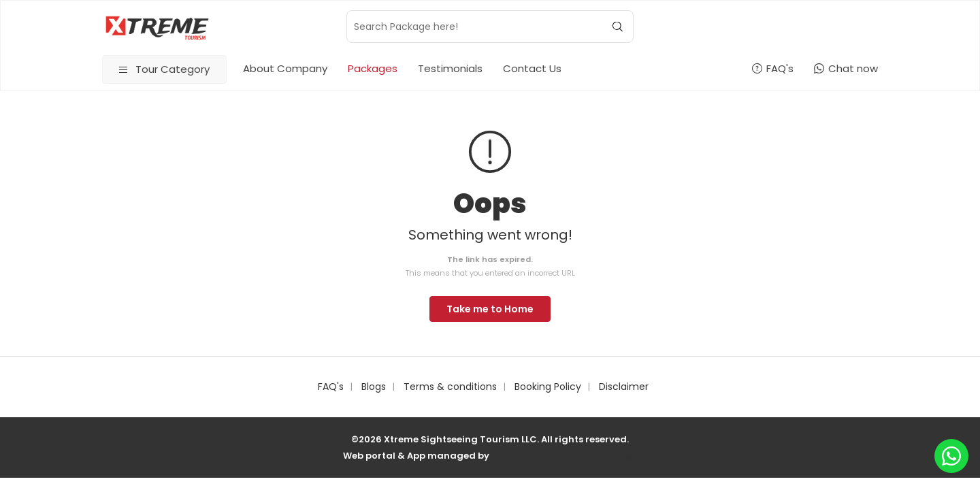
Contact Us (532, 68)
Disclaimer (624, 387)
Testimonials (450, 68)
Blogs (374, 387)
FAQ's (331, 387)
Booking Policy (548, 387)
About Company (285, 68)
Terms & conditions (450, 387)
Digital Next (609, 456)
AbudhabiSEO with (536, 456)
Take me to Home (490, 309)
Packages (373, 68)
